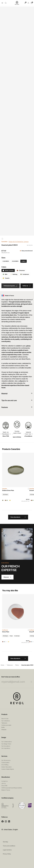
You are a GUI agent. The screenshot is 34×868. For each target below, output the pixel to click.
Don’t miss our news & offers (15, 680)
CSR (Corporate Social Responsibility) (12, 788)
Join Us (4, 783)
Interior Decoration (7, 767)
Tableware (10, 665)
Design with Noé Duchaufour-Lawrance (20, 242)
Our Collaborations (7, 742)
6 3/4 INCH (15, 261)
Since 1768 (4, 786)
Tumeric (6, 278)
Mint (5, 274)
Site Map (5, 842)
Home (2, 665)
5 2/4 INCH (6, 261)
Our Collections (6, 721)
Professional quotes (11, 286)
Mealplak (4, 730)
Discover (7, 577)
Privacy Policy (7, 854)
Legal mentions (7, 850)
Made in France (6, 790)
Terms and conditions (9, 846)
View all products (18, 517)
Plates (17, 665)
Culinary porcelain (6, 725)
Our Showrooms (6, 760)
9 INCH (24, 261)
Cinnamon (21, 270)
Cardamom (25, 274)
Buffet (3, 727)
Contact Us (5, 781)
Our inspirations (6, 748)
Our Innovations (6, 746)
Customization (5, 763)
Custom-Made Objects (8, 769)
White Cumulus (8, 270)
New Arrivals (5, 719)
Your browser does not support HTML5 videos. (17, 544)
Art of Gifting (5, 765)
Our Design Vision (6, 744)
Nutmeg (14, 274)
